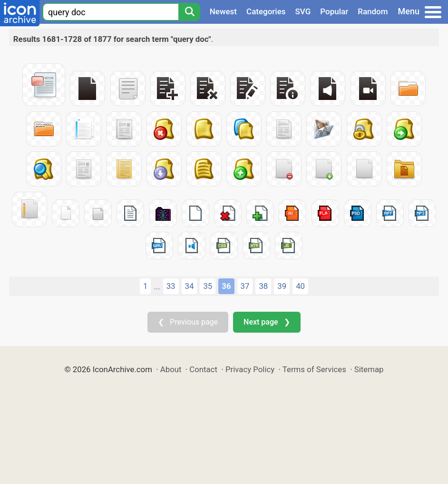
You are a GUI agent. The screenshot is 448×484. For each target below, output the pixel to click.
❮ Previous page (188, 322)
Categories (266, 11)
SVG (303, 11)
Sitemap (369, 369)
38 (263, 286)
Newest (223, 11)
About (171, 369)
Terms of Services (314, 369)
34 (190, 286)
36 (226, 286)
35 (208, 286)
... (157, 286)
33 (171, 286)
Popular (334, 11)
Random (373, 11)
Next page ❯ (267, 322)
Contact (203, 369)
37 (245, 286)
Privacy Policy (250, 369)
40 (300, 286)
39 (282, 286)
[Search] (189, 12)
